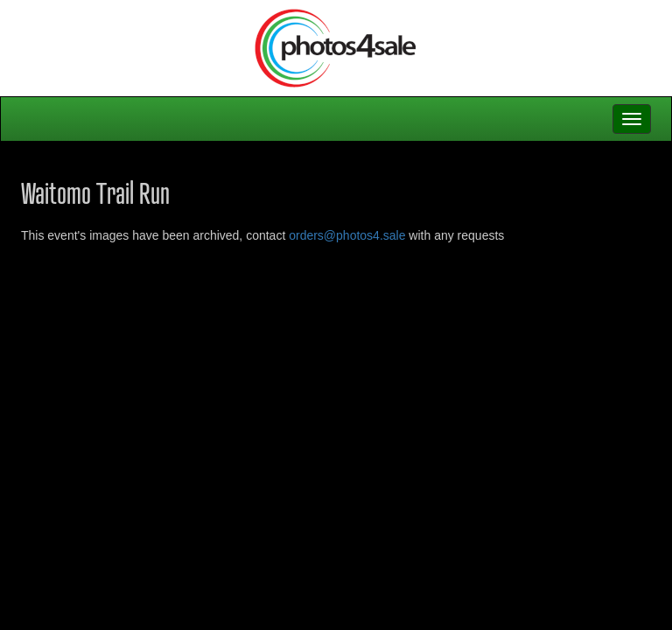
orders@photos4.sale (347, 235)
